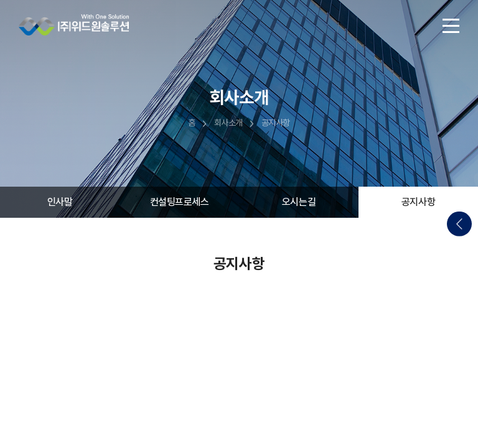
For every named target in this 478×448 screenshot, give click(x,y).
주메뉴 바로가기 (0, 0)
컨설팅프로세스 (180, 202)
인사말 (60, 202)
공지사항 (418, 202)
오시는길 (299, 202)
